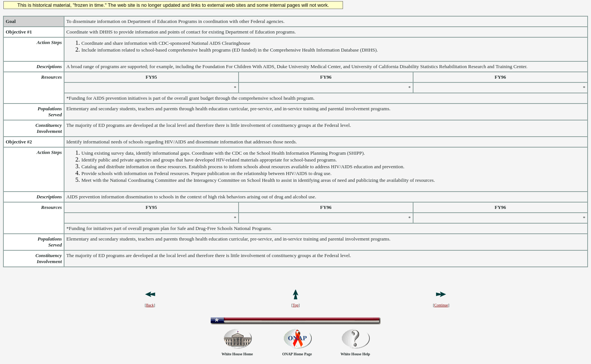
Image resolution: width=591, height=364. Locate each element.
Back (150, 305)
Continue (441, 305)
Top (295, 305)
